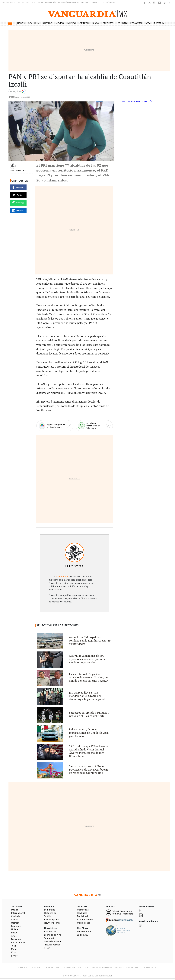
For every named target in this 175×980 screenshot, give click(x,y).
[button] (10, 23)
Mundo (72, 23)
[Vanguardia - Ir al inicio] (87, 14)
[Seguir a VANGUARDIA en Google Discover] (17, 91)
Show (96, 23)
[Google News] (55, 426)
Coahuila (33, 23)
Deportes (108, 23)
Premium (159, 23)
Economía (136, 23)
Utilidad (122, 23)
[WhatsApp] (94, 426)
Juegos (21, 23)
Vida (148, 23)
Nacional (13, 97)
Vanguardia (62, 577)
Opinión (84, 23)
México (60, 23)
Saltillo (47, 23)
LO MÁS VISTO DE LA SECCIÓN (138, 102)
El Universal (21, 170)
